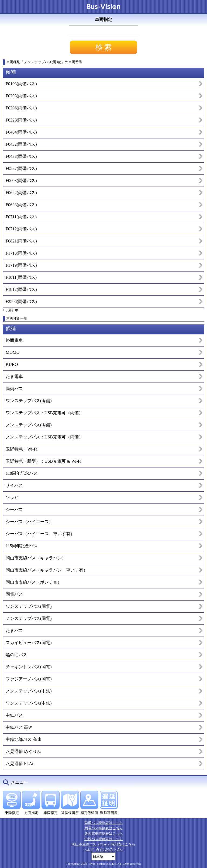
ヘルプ (89, 850)
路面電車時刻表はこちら (104, 833)
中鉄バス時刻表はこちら (104, 839)
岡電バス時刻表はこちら (104, 828)
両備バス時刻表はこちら (104, 823)
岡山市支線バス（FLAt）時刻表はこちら (104, 844)
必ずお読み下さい (110, 850)
